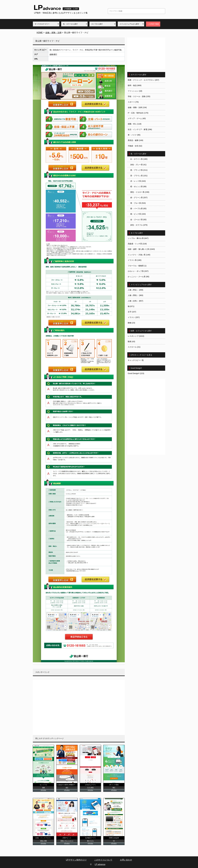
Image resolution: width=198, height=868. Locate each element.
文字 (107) (132, 312)
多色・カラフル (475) (139, 225)
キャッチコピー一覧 (136, 360)
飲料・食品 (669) (135, 85)
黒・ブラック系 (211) (139, 170)
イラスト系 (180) (135, 260)
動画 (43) (131, 342)
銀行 (55, 54)
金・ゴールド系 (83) (138, 220)
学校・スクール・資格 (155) (139, 96)
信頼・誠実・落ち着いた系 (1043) (141, 249)
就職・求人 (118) (135, 124)
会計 (67, 787)
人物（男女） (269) (135, 290)
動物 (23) (131, 323)
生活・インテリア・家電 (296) (140, 129)
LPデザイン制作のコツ (76, 860)
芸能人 (42, 841)
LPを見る (43, 790)
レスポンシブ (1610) (136, 336)
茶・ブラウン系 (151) (139, 176)
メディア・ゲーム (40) (137, 118)
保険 (45, 841)
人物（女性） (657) (135, 301)
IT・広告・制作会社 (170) (138, 113)
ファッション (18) (135, 91)
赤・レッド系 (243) (138, 181)
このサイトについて (103, 860)
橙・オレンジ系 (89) (138, 187)
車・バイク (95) (134, 135)
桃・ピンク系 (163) (138, 214)
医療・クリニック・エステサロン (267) (143, 80)
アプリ (89, 787)
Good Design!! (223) (136, 373)
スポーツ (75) (133, 102)
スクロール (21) (134, 347)
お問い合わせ (126, 860)
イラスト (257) (134, 317)
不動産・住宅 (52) (135, 146)
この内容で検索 (153, 24)
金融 (51, 54)
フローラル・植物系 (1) (137, 266)
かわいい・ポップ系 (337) (138, 271)
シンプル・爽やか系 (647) (138, 238)
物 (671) (131, 306)
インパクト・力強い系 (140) (139, 255)
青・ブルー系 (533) (138, 203)
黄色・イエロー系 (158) (140, 192)
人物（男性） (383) (135, 295)
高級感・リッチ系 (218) (137, 244)
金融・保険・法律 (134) (137, 107)
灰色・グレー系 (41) (138, 165)
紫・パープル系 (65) (138, 209)
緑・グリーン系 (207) (139, 198)
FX (114, 841)
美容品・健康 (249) (135, 140)
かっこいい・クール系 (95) (139, 277)
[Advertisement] (79, 707)
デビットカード (69, 841)
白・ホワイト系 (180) (139, 159)
